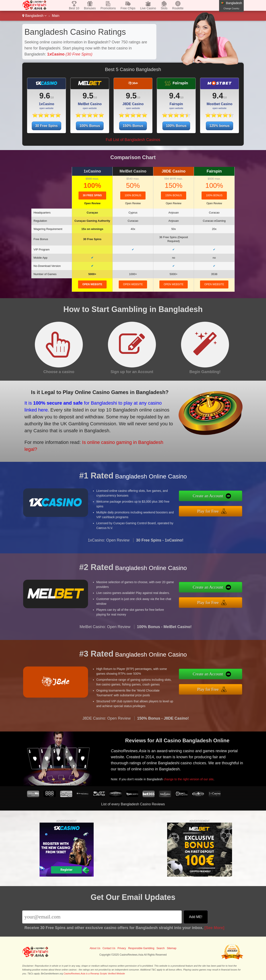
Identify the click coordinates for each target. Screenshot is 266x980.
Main (56, 16)
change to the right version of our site (191, 778)
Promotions (108, 8)
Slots (164, 8)
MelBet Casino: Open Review (105, 630)
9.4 (175, 96)
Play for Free (212, 511)
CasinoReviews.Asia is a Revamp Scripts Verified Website (94, 974)
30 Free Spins (46, 126)
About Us (95, 948)
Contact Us (109, 948)
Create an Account (211, 496)
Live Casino (148, 8)
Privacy (122, 948)
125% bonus (219, 126)
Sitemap (171, 948)
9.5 (88, 96)
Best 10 (74, 8)
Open (92, 203)
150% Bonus (133, 126)
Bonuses (90, 8)
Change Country (232, 9)
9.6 (45, 96)
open (92, 284)
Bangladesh (34, 16)
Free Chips (128, 8)
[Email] (102, 917)
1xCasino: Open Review (109, 544)
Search (160, 948)
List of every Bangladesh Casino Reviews (133, 804)
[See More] (214, 928)
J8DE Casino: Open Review (107, 722)
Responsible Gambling (141, 948)
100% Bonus (90, 126)
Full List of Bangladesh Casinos (133, 140)
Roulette (178, 8)
